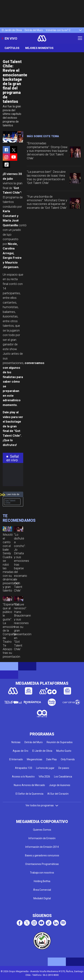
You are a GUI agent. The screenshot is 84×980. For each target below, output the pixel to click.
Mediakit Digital (42, 898)
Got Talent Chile (10, 502)
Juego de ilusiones (60, 785)
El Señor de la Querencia (29, 794)
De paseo (64, 768)
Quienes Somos (42, 830)
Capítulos (12, 48)
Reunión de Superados (60, 742)
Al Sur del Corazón (58, 794)
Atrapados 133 (24, 768)
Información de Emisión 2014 (42, 847)
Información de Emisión (42, 838)
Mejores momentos (39, 48)
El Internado (16, 759)
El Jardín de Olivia (12, 30)
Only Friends (68, 759)
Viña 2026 (44, 777)
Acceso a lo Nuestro (23, 777)
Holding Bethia (42, 881)
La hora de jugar (45, 768)
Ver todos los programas (42, 805)
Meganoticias (35, 759)
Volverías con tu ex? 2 (58, 30)
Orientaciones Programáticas (42, 864)
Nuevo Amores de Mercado (29, 785)
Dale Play (52, 759)
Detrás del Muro (34, 30)
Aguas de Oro (21, 751)
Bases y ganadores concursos (42, 855)
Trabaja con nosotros (42, 873)
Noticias (16, 742)
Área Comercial (42, 890)
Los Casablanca (63, 777)
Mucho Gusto (64, 751)
